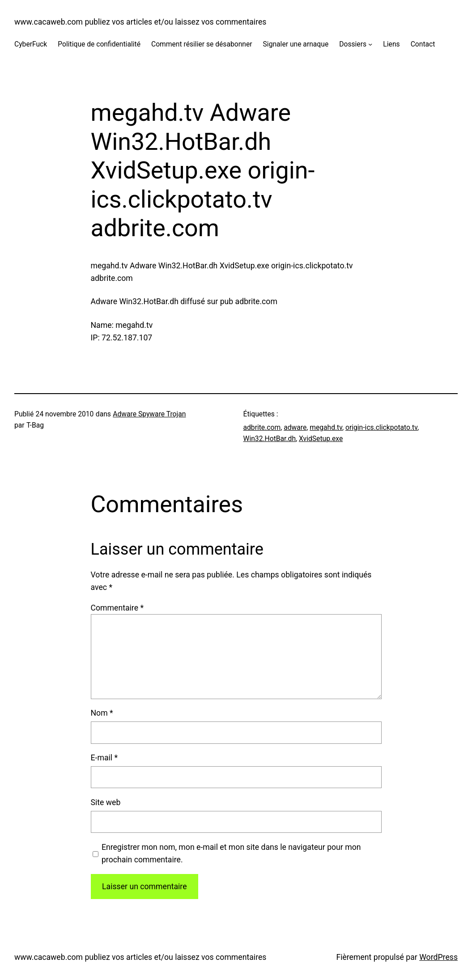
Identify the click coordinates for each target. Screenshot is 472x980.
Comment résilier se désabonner (202, 44)
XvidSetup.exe (321, 439)
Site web (106, 802)
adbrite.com (262, 427)
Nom (102, 713)
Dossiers (353, 44)
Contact (423, 44)
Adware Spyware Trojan (149, 414)
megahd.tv (326, 427)
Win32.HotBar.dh (270, 439)
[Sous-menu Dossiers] (370, 44)
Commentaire (117, 608)
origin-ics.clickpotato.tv (381, 427)
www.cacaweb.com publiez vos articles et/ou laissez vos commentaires (140, 22)
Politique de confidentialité (99, 44)
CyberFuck (31, 44)
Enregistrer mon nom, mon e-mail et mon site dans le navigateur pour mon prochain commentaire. (231, 853)
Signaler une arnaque (296, 44)
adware (295, 427)
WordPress (438, 957)
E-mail (104, 758)
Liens (391, 44)
